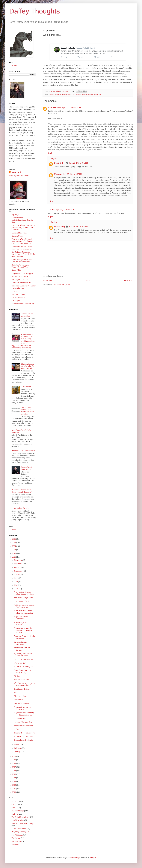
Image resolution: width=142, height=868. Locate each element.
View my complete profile (19, 176)
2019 (14, 760)
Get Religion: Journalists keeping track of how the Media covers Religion (23, 254)
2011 (14, 789)
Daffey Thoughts (35, 11)
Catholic (15, 804)
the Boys (15, 814)
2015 (14, 774)
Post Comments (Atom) (62, 285)
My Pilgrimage (17, 835)
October (18, 567)
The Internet (16, 838)
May (16, 585)
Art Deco (52, 210)
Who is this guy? (20, 663)
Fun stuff (15, 801)
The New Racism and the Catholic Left (88, 95)
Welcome (15, 844)
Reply (50, 153)
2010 (14, 792)
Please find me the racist (21, 508)
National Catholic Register (21, 283)
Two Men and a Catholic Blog (23, 304)
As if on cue (18, 700)
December (18, 560)
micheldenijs (75, 857)
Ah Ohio (17, 676)
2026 (14, 539)
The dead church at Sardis (23, 740)
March (17, 745)
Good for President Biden (23, 659)
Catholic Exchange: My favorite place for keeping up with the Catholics (23, 227)
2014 (14, 778)
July (16, 578)
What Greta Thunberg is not (24, 666)
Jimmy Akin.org (18, 270)
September (18, 571)
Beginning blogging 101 (21, 832)
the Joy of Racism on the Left (65, 95)
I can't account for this (22, 601)
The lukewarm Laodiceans (24, 726)
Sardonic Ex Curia (18, 294)
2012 (14, 785)
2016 (14, 771)
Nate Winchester (55, 107)
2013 (14, 781)
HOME (14, 66)
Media (14, 808)
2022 (14, 553)
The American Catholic (20, 297)
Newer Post (48, 280)
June (16, 582)
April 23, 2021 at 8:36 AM (72, 107)
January (17, 752)
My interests (16, 841)
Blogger (93, 857)
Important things (18, 811)
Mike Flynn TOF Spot (20, 280)
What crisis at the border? (23, 736)
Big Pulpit (15, 215)
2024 (14, 546)
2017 (14, 767)
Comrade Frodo (20, 718)
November (18, 564)
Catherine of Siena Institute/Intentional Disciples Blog (23, 220)
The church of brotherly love (24, 733)
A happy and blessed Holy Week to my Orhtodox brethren (24, 630)
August (17, 574)
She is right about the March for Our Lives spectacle (28, 366)
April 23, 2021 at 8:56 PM (78, 227)
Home (88, 280)
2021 (14, 557)
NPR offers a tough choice (24, 598)
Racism (51, 95)
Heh (15, 693)
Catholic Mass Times (19, 233)
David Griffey (60, 163)
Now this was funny (21, 680)
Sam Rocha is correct (22, 703)
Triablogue (16, 301)
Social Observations (19, 829)
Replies (54, 158)
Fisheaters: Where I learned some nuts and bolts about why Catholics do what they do (23, 241)
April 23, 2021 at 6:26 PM (66, 210)
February (18, 748)
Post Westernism (18, 820)
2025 (14, 543)
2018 (14, 763)
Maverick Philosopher (20, 276)
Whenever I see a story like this (23, 451)
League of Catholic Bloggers (22, 273)
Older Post (128, 280)
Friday (16, 729)
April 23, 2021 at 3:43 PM (78, 163)
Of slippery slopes (21, 696)
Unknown (58, 174)
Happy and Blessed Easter (24, 722)
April (17, 589)
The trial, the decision (22, 689)
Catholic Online (17, 236)
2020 (14, 756)
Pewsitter (15, 291)
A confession (26, 387)
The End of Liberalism (20, 817)
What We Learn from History (22, 823)
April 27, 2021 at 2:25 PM (72, 174)
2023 (14, 550)
